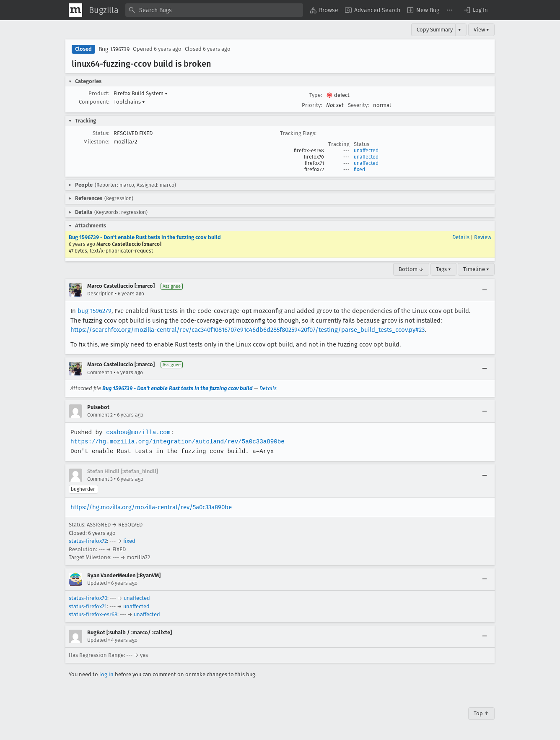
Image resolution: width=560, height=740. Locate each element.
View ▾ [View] (481, 30)
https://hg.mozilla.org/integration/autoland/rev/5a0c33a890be (176, 442)
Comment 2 (100, 415)
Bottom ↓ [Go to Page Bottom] (411, 269)
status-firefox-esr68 (93, 614)
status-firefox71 (88, 606)
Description (100, 294)
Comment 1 (100, 373)
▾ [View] (460, 30)
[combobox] (214, 10)
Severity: (358, 105)
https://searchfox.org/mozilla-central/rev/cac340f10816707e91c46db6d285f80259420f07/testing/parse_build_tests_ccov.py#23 (248, 330)
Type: (316, 95)
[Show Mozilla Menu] (75, 10)
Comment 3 (100, 479)
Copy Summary (435, 30)
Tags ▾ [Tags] (443, 269)
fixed (359, 169)
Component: (94, 102)
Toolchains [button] (129, 102)
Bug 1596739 (114, 49)
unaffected (366, 151)
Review (483, 237)
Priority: (312, 105)
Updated (97, 583)
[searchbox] (214, 10)
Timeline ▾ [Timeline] (476, 269)
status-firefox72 (88, 541)
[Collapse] (485, 290)
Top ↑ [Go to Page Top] (481, 713)
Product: (99, 93)
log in (106, 674)
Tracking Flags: (298, 133)
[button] (475, 10)
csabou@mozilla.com (137, 432)
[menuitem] (324, 10)
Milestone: (96, 142)
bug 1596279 (95, 311)
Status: (101, 133)
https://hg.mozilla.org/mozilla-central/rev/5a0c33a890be (151, 507)
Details (461, 237)
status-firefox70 (88, 598)
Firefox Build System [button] (141, 93)
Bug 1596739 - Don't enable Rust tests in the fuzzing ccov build (145, 237)
